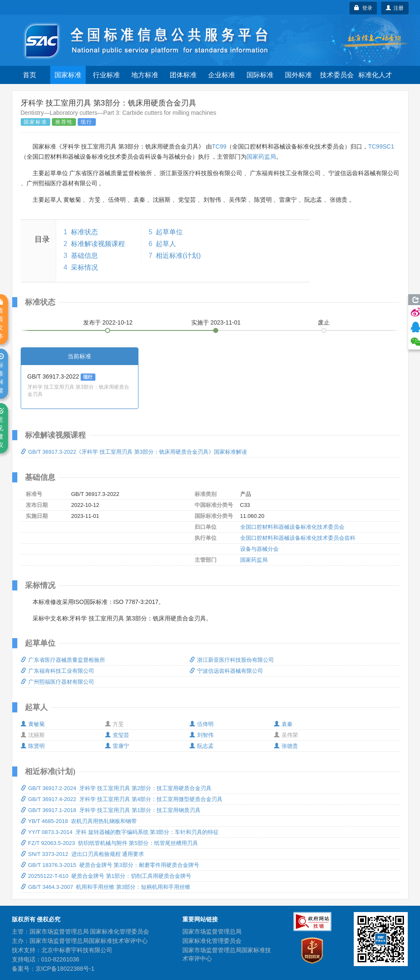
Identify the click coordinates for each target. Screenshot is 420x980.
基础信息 (84, 256)
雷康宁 (117, 746)
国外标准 (298, 75)
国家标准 (68, 75)
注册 (395, 8)
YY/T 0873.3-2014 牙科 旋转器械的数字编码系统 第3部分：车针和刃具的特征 (120, 832)
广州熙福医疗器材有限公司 (57, 682)
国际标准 (260, 75)
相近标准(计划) (178, 256)
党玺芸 (117, 735)
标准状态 (84, 232)
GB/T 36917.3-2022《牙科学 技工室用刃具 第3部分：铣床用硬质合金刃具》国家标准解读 (134, 452)
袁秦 (283, 724)
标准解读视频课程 (98, 244)
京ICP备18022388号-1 (65, 969)
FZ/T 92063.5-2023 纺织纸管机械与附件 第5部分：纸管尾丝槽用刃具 (109, 843)
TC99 (219, 146)
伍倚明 (202, 724)
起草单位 (169, 232)
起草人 (166, 244)
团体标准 (183, 75)
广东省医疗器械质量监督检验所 (63, 660)
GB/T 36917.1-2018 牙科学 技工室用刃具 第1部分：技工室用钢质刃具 (111, 810)
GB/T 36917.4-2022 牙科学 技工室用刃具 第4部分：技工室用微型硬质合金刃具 (122, 799)
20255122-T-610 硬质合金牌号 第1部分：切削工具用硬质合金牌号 (106, 876)
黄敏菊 (33, 724)
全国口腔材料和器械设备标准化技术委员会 (292, 527)
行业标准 (106, 75)
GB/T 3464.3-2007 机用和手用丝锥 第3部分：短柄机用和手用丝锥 (106, 887)
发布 (108, 322)
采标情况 (84, 267)
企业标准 (222, 75)
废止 (324, 322)
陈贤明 (33, 746)
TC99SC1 (381, 146)
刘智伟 (202, 735)
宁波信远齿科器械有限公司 (226, 671)
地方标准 (145, 75)
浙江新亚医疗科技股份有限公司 (232, 660)
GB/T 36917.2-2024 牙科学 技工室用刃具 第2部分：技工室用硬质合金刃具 (116, 788)
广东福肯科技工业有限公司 (57, 671)
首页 (30, 75)
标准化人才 (375, 75)
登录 (363, 8)
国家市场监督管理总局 (212, 931)
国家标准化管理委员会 (212, 941)
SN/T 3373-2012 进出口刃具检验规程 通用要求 (83, 854)
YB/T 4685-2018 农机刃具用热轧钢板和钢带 (79, 821)
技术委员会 (337, 75)
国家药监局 (261, 157)
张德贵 (286, 746)
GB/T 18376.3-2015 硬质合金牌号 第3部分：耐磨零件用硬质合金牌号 (110, 865)
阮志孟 (202, 746)
